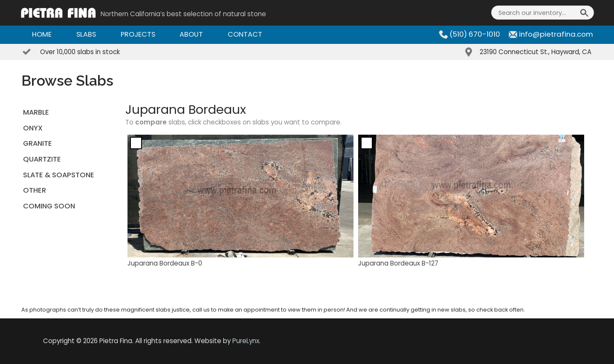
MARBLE (36, 112)
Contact (245, 34)
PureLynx (246, 341)
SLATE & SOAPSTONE (59, 175)
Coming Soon (49, 206)
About (191, 34)
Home (42, 34)
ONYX (33, 128)
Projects (138, 34)
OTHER (35, 190)
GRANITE (38, 143)
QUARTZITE (42, 159)
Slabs (86, 34)
